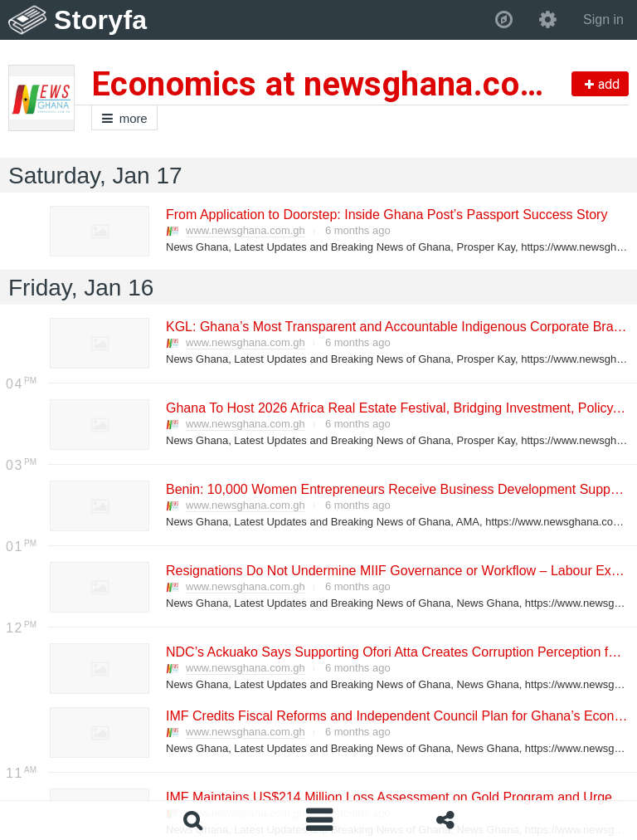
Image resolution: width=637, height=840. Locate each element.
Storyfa (101, 20)
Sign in (603, 20)
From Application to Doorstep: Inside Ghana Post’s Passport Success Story (386, 215)
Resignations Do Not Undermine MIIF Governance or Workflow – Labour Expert (399, 571)
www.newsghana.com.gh (246, 230)
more (124, 118)
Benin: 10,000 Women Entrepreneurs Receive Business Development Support (395, 489)
